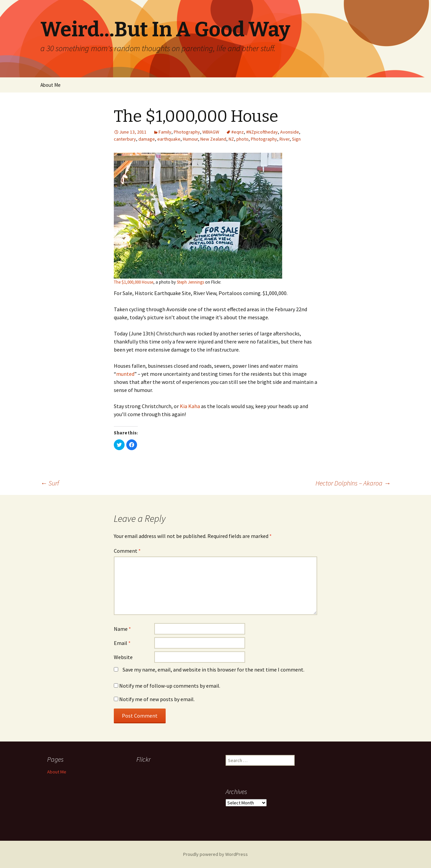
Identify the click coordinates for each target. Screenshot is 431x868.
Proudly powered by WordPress (215, 854)
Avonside (290, 132)
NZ (231, 139)
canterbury (125, 139)
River (285, 139)
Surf (50, 483)
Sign (296, 139)
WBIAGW (211, 132)
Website (123, 657)
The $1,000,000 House (134, 282)
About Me (51, 85)
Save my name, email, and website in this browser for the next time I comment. (213, 670)
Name (122, 629)
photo (242, 139)
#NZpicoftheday (262, 132)
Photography (187, 132)
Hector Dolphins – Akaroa (353, 483)
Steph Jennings (190, 282)
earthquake (169, 139)
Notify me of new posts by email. (157, 699)
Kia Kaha (190, 406)
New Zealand (213, 139)
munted (125, 374)
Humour (190, 139)
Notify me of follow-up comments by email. (170, 686)
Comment (127, 551)
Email (122, 643)
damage (147, 139)
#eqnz (238, 132)
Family (165, 132)
